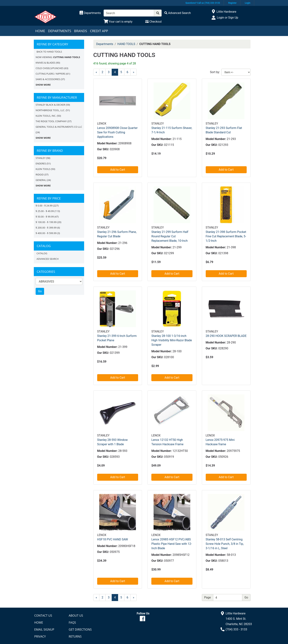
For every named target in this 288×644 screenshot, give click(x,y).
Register (232, 3)
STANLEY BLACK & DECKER (50, 105)
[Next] (134, 72)
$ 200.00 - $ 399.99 (46, 228)
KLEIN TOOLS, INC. (46, 116)
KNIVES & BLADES (45, 63)
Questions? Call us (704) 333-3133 (203, 3)
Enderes (41, 163)
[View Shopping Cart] (118, 22)
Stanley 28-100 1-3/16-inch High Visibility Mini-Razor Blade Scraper (172, 340)
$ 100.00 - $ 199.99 (46, 222)
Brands (81, 31)
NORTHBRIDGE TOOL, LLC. (50, 110)
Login (248, 3)
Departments (60, 31)
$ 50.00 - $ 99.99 (45, 217)
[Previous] (96, 72)
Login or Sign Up (227, 18)
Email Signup (44, 629)
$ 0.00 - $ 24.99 (44, 206)
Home (40, 31)
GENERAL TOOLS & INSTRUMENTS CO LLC (59, 127)
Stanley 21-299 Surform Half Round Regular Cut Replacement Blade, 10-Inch (170, 236)
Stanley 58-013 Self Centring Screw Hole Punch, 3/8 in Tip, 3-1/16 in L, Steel (225, 544)
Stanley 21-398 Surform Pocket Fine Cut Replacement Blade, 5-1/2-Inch (226, 236)
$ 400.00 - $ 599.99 (46, 233)
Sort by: (215, 72)
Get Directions (80, 629)
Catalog (42, 253)
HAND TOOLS (126, 44)
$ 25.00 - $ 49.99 (45, 211)
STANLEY (41, 158)
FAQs (72, 623)
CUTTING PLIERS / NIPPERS (51, 74)
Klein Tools (43, 169)
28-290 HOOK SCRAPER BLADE (226, 336)
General (41, 180)
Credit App (99, 31)
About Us (76, 616)
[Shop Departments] (90, 13)
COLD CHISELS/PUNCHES (50, 68)
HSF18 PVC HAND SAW (113, 539)
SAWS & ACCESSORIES (48, 79)
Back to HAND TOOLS (49, 52)
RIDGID (40, 175)
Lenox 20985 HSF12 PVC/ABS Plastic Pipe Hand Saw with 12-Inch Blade (172, 544)
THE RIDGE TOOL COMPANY (51, 121)
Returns (75, 636)
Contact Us (43, 616)
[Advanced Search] (178, 13)
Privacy (40, 636)
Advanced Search (48, 259)
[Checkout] (153, 22)
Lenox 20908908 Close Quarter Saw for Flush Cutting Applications (117, 132)
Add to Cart (118, 170)
